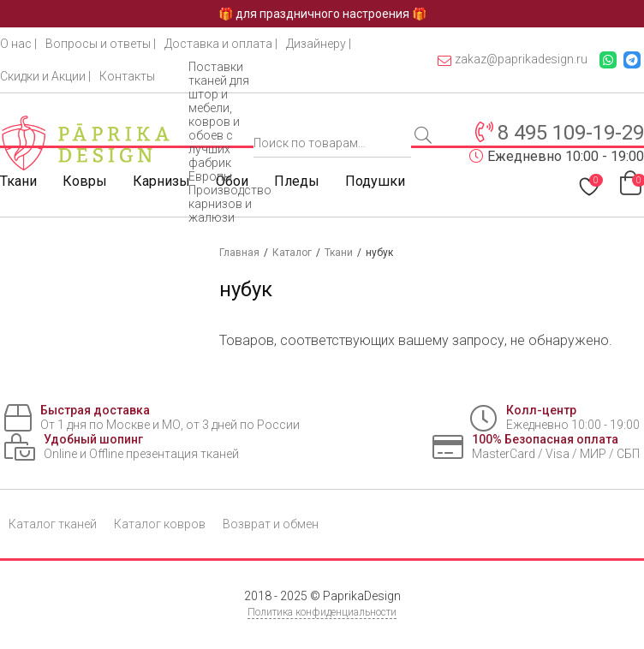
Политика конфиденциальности (322, 612)
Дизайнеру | (319, 44)
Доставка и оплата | (221, 44)
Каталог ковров (160, 524)
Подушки (375, 181)
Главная (239, 253)
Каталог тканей (53, 524)
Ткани (18, 181)
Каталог (292, 253)
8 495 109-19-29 (571, 133)
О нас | (18, 44)
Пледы (297, 181)
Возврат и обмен (271, 524)
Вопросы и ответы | (101, 44)
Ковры (85, 181)
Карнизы (161, 181)
